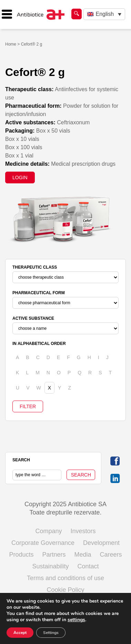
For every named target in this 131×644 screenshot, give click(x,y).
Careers (111, 555)
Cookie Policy (65, 590)
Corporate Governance (43, 543)
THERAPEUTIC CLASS (35, 267)
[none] (104, 14)
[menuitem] (104, 14)
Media (83, 555)
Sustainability (50, 566)
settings (76, 620)
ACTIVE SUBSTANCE (33, 318)
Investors (83, 531)
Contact (88, 566)
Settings (51, 633)
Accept (20, 633)
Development (101, 543)
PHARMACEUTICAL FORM (39, 293)
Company (48, 531)
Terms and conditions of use (65, 578)
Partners (54, 555)
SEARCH (21, 460)
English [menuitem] (105, 14)
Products (21, 555)
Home (11, 44)
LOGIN (20, 177)
